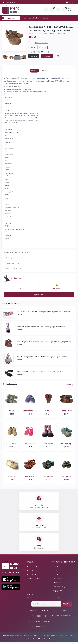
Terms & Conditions (50, 637)
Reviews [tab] (43, 71)
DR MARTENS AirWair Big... (12, 477)
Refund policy (58, 581)
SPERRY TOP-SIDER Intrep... (12, 444)
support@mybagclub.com (39, 624)
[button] (11, 582)
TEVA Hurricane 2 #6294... (66, 477)
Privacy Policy (63, 637)
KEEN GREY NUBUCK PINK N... (48, 444)
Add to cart (47, 56)
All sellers (36, 18)
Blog (71, 637)
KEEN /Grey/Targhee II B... (66, 444)
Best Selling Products (35, 577)
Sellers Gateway (46, 18)
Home (24, 18)
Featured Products (34, 569)
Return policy (58, 585)
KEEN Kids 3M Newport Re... (30, 477)
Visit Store (39, 295)
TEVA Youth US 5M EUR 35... (30, 444)
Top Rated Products (35, 581)
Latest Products (34, 573)
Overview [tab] (34, 71)
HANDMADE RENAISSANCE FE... (48, 411)
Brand (30, 18)
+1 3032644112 (9, 2)
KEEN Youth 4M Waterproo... (48, 477)
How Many (70, 385)
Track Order (58, 577)
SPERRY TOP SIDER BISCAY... (30, 411)
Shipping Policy (59, 593)
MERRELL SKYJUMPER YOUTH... (12, 411)
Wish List (57, 573)
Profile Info (57, 569)
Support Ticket (39, 629)
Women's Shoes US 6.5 (41, 42)
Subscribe (65, 606)
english (70, 2)
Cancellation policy (60, 589)
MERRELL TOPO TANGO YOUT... (66, 411)
